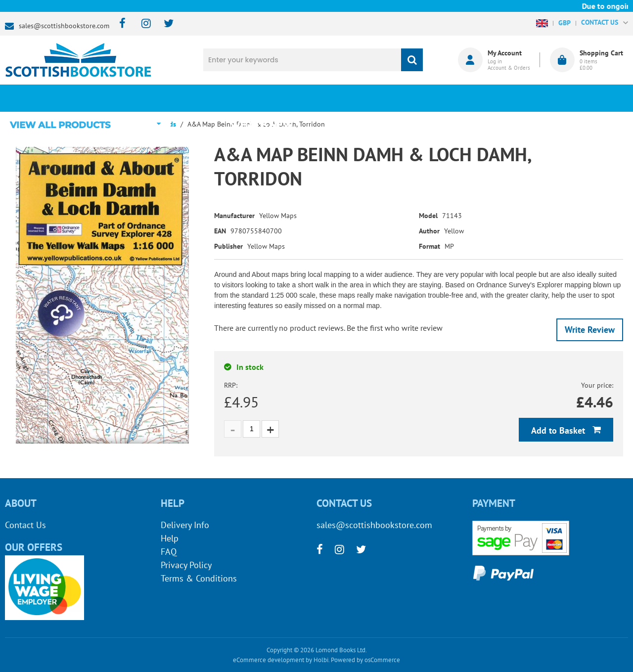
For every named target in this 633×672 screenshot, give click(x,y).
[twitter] (164, 24)
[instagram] (142, 24)
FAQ (169, 552)
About (472, 98)
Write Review (590, 330)
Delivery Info (185, 525)
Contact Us (25, 525)
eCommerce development (269, 660)
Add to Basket (559, 430)
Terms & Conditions (199, 578)
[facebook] (119, 24)
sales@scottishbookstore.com (64, 26)
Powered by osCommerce (365, 660)
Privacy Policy (186, 565)
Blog (368, 98)
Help (170, 538)
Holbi (321, 660)
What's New (265, 98)
